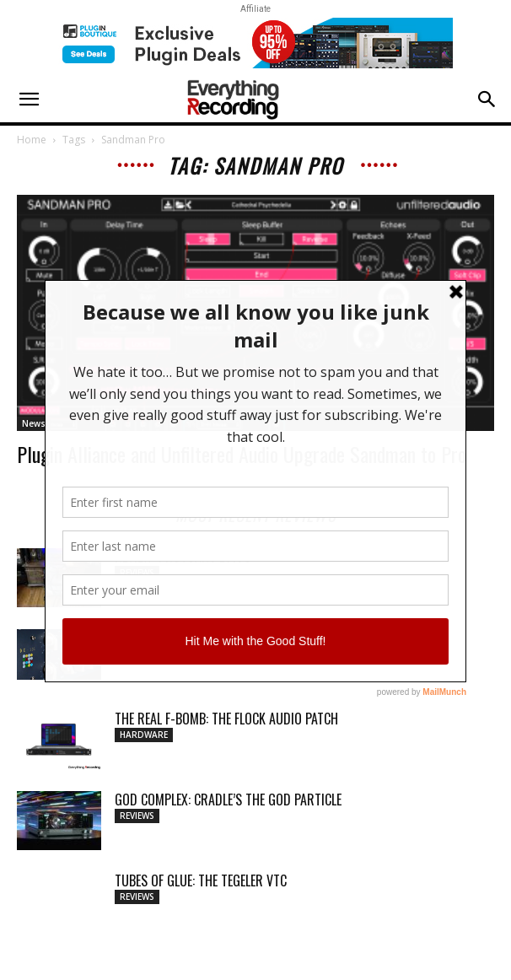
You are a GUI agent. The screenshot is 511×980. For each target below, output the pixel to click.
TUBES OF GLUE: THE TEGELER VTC (201, 880)
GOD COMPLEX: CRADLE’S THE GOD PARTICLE (228, 800)
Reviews (137, 573)
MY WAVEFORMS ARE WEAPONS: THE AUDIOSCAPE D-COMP (265, 638)
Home (32, 140)
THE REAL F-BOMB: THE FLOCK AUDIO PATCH (226, 719)
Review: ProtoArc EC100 (183, 557)
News (34, 423)
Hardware (144, 735)
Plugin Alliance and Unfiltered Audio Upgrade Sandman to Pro (242, 454)
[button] (29, 100)
